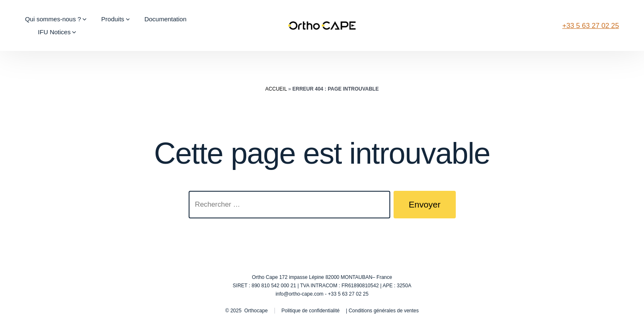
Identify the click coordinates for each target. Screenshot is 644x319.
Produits (116, 19)
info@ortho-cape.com (299, 294)
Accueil (276, 89)
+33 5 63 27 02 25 (591, 26)
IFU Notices (57, 32)
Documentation (165, 19)
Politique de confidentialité (310, 311)
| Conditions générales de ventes (383, 311)
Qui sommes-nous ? (56, 19)
